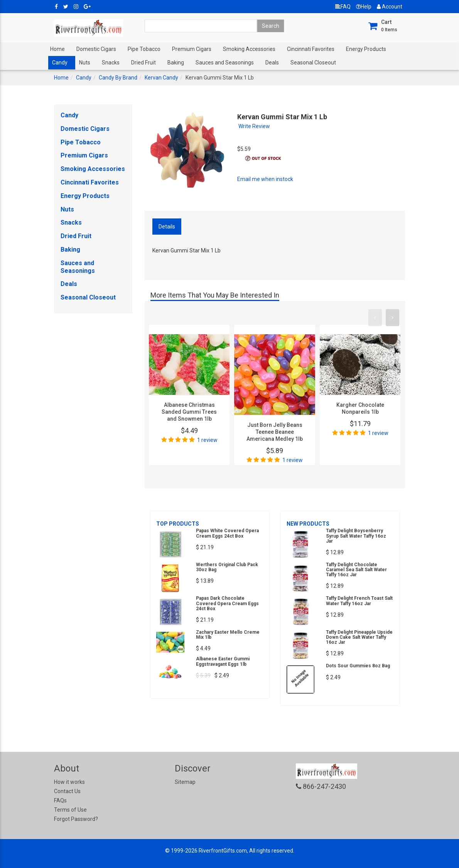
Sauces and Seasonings (225, 63)
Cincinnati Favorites (311, 49)
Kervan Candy (161, 78)
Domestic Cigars (96, 49)
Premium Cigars (192, 49)
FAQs (60, 800)
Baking (176, 63)
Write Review (254, 126)
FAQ (343, 7)
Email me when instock (265, 179)
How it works (69, 782)
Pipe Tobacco (144, 49)
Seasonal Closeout (313, 63)
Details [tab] (167, 227)
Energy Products (366, 49)
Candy (60, 63)
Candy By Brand (118, 78)
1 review (207, 440)
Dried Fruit (143, 63)
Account (390, 7)
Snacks (111, 63)
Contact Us (67, 791)
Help (364, 7)
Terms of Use (70, 810)
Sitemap (185, 782)
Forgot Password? (76, 819)
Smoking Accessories (249, 49)
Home (57, 49)
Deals (272, 63)
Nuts (85, 63)
